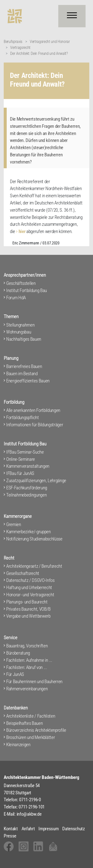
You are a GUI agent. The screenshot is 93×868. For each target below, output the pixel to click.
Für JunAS (15, 674)
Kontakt (11, 829)
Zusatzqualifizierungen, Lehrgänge (36, 481)
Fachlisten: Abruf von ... (27, 667)
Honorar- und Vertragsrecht (30, 595)
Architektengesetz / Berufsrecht (34, 566)
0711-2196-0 (30, 800)
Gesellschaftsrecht (23, 573)
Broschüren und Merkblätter (31, 737)
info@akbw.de (29, 814)
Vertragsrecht (20, 48)
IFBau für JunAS (20, 473)
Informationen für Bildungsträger (35, 425)
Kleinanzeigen (18, 745)
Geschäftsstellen (21, 283)
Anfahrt (28, 829)
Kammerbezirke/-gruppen (29, 532)
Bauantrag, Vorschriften (27, 646)
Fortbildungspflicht (23, 417)
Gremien (14, 524)
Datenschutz (73, 829)
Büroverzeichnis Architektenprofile (36, 730)
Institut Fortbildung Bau (27, 290)
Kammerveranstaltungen (28, 466)
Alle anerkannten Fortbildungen (33, 410)
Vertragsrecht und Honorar (50, 42)
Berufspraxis (13, 42)
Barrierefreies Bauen (24, 366)
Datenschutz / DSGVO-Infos (30, 580)
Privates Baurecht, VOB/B (28, 609)
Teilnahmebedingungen (26, 495)
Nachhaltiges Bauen (24, 339)
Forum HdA (16, 298)
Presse (10, 836)
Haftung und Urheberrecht (29, 587)
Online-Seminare (21, 459)
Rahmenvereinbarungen (27, 689)
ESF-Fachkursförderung (27, 488)
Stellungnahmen (20, 325)
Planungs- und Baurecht (27, 602)
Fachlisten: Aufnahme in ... (29, 660)
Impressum (48, 829)
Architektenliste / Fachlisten (31, 716)
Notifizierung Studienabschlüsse (34, 539)
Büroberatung (18, 653)
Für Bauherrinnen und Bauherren (34, 682)
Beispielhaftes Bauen (24, 723)
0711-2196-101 (32, 807)
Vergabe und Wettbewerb (28, 616)
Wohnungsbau (19, 332)
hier (22, 231)
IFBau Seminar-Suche (25, 452)
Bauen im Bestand (22, 374)
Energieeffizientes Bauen (28, 381)
